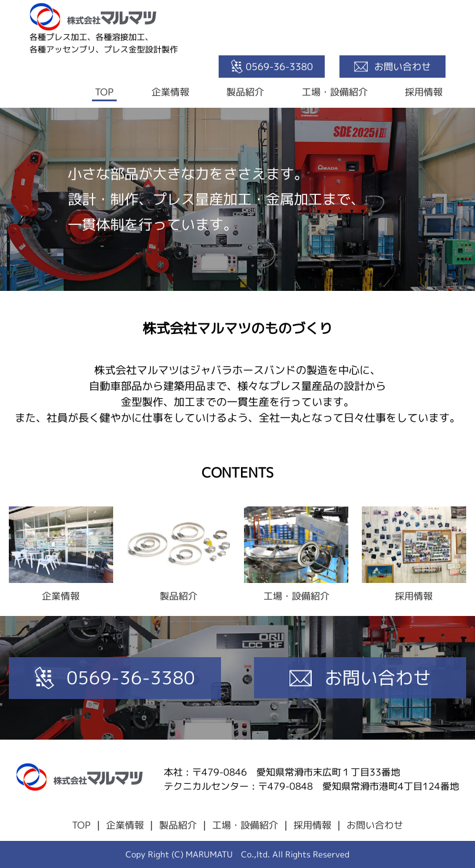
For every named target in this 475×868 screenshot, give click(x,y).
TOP (104, 92)
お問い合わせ (375, 825)
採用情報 (424, 92)
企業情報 (170, 92)
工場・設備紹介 (335, 92)
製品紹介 (245, 92)
